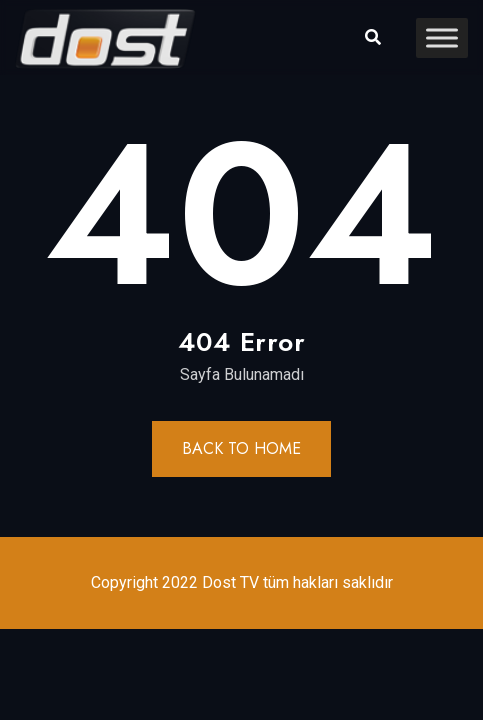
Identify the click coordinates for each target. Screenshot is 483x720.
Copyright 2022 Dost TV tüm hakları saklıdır (242, 582)
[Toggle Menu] (442, 37)
